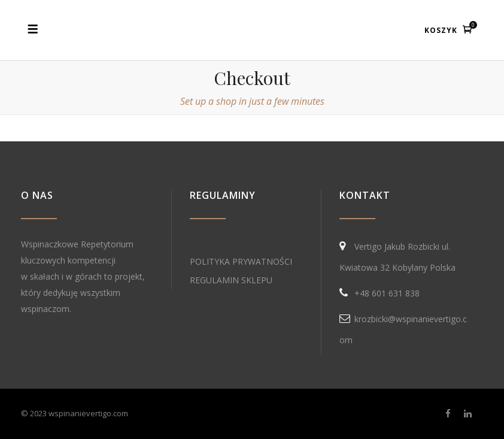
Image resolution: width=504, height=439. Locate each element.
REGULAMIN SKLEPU (231, 280)
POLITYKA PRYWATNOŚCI (241, 261)
